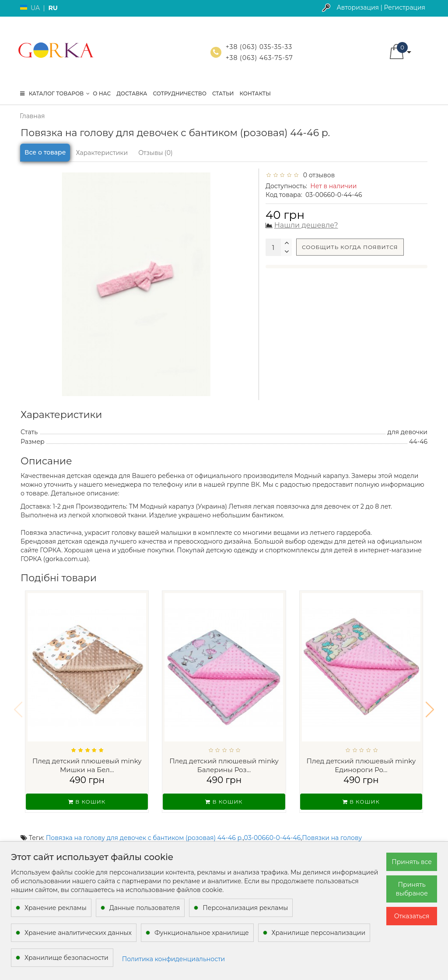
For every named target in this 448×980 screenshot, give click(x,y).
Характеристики (102, 153)
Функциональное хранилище (202, 933)
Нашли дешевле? (306, 225)
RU (53, 8)
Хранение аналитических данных (78, 933)
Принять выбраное (411, 889)
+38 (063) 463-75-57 (259, 58)
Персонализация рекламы (245, 908)
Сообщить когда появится (350, 247)
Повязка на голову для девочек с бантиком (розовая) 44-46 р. (144, 826)
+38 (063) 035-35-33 (259, 47)
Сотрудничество (179, 93)
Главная (32, 116)
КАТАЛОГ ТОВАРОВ (55, 93)
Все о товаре (45, 152)
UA (35, 8)
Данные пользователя (145, 908)
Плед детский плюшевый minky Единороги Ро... (361, 765)
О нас (102, 93)
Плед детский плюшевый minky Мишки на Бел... (87, 765)
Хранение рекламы (56, 908)
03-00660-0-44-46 (273, 826)
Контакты (255, 93)
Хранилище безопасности (66, 958)
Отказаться (412, 916)
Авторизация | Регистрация (381, 7)
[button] (430, 704)
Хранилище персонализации (318, 933)
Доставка (132, 93)
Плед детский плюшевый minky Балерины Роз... (224, 765)
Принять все (412, 862)
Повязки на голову (332, 826)
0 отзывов (317, 175)
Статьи (223, 93)
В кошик (87, 802)
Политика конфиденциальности (174, 959)
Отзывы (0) (155, 153)
